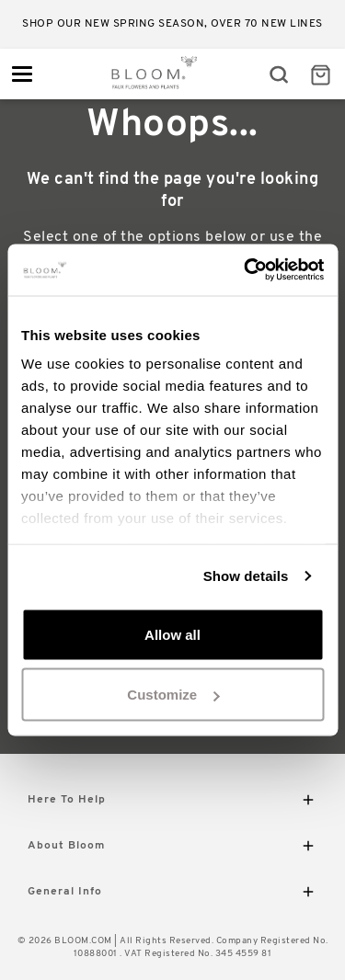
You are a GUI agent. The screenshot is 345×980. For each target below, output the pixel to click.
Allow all (172, 634)
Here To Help (172, 803)
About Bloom (172, 849)
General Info (172, 895)
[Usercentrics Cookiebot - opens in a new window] (246, 270)
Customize (173, 695)
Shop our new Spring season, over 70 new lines (172, 24)
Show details (246, 576)
